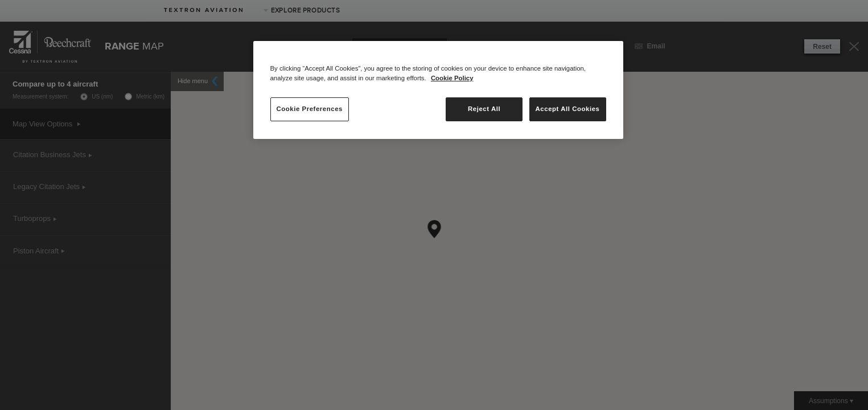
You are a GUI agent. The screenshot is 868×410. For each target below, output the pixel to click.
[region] (438, 90)
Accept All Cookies (568, 109)
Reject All (484, 109)
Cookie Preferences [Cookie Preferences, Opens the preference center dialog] (310, 109)
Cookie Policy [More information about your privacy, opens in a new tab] (452, 78)
